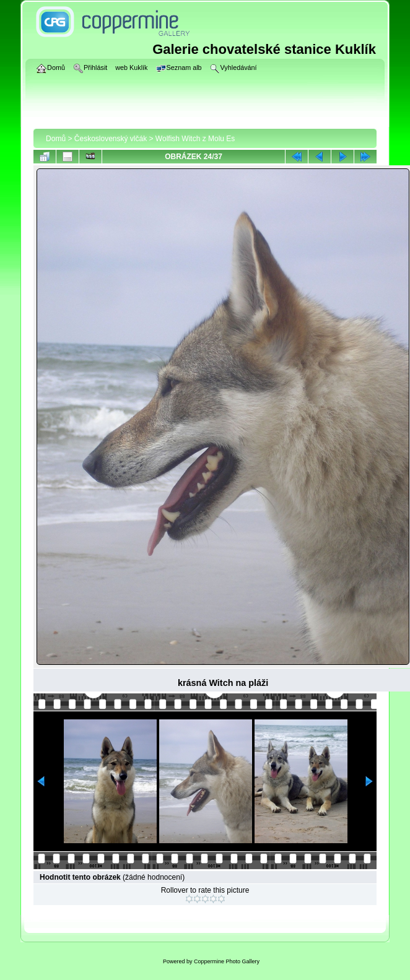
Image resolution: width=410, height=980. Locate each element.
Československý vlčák (111, 139)
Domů (56, 139)
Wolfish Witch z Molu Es (195, 139)
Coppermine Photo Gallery (227, 961)
